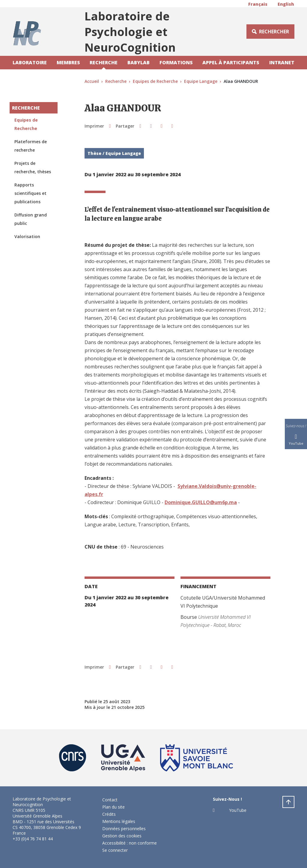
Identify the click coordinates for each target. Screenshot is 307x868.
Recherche (104, 62)
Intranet (282, 62)
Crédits (109, 814)
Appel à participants (231, 62)
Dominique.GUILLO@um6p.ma (201, 502)
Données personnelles (124, 829)
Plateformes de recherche (31, 146)
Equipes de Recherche (155, 81)
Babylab (139, 62)
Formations (176, 62)
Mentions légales (119, 821)
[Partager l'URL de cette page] (172, 126)
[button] (140, 126)
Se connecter (115, 850)
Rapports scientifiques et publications (30, 193)
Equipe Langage (201, 81)
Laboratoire (30, 62)
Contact (110, 800)
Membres (68, 62)
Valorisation (27, 236)
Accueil (92, 81)
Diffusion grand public (31, 219)
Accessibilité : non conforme (130, 843)
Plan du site (113, 807)
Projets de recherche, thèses (33, 167)
